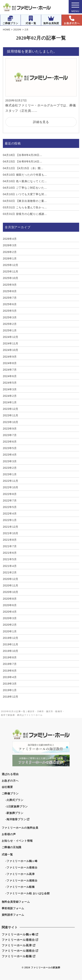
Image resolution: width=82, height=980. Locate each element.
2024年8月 (10, 363)
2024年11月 (11, 343)
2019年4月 (10, 677)
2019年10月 (11, 651)
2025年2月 (10, 324)
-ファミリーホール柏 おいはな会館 (28, 893)
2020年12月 (11, 579)
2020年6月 (10, 605)
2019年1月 (10, 690)
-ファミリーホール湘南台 (22, 881)
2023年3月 (10, 461)
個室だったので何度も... (25, 175)
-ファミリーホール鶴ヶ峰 (22, 861)
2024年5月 (10, 383)
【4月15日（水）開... (23, 168)
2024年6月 (10, 376)
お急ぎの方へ (72, 20)
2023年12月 (11, 409)
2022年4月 (10, 514)
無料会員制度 (51, 20)
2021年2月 (10, 572)
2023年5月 (10, 448)
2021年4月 (10, 566)
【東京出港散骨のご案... (25, 201)
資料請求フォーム (13, 915)
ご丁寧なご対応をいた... (25, 188)
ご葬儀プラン (10, 20)
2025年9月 (10, 285)
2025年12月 (11, 265)
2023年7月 (10, 435)
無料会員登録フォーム (16, 902)
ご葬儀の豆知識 (12, 847)
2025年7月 (10, 298)
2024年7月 (10, 370)
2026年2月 (10, 252)
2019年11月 (11, 644)
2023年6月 (10, 442)
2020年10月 (11, 592)
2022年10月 (11, 487)
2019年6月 (10, 671)
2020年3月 (10, 618)
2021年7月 (10, 546)
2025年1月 (10, 330)
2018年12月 (11, 697)
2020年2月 (10, 625)
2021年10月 (11, 533)
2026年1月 (10, 258)
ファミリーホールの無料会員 (20, 828)
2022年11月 (11, 481)
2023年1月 (10, 474)
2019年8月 (10, 657)
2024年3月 (10, 389)
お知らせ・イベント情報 (17, 841)
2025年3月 (10, 317)
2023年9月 (10, 429)
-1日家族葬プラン (17, 806)
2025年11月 (11, 271)
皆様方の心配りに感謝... (25, 214)
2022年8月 (10, 494)
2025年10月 (11, 278)
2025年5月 (10, 311)
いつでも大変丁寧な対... (25, 194)
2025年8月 (10, 291)
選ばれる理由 (10, 774)
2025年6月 (10, 304)
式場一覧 (31, 20)
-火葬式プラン (14, 800)
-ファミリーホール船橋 (20, 887)
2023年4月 (10, 455)
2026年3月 (10, 245)
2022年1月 (10, 520)
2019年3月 (10, 684)
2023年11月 (11, 415)
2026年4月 (10, 239)
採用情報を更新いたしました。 (32, 51)
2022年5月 (10, 507)
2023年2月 (10, 468)
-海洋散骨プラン (17, 819)
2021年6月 (10, 553)
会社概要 (7, 787)
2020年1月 (10, 631)
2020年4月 (10, 612)
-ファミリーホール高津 (20, 874)
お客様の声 (9, 834)
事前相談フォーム (13, 908)
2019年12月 (11, 638)
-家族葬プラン (14, 813)
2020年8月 (10, 599)
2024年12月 (11, 337)
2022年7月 (10, 501)
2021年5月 (10, 559)
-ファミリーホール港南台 (22, 867)
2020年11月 (11, 585)
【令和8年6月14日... (23, 161)
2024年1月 (10, 402)
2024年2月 (10, 396)
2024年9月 (10, 357)
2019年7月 (10, 664)
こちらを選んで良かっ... (25, 207)
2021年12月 (11, 527)
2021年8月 (10, 540)
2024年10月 (11, 350)
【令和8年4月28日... (23, 155)
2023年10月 (11, 422)
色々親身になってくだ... (25, 181)
